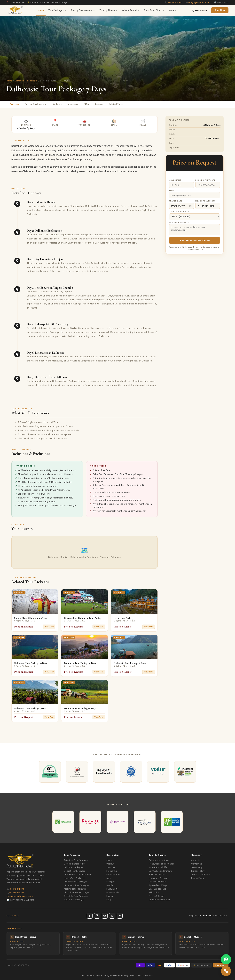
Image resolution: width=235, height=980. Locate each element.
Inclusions (73, 104)
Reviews (99, 104)
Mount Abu (112, 871)
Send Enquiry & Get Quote (195, 240)
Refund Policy (198, 878)
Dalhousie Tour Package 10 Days (31, 663)
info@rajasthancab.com (199, 2)
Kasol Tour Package (124, 618)
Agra (109, 878)
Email (172, 191)
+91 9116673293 (15, 893)
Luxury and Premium (158, 878)
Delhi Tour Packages (73, 867)
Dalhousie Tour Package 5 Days (30, 708)
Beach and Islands (157, 889)
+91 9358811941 (175, 2)
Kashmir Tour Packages (75, 889)
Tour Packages (57, 10)
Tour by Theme (108, 10)
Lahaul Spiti (112, 889)
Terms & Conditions (201, 875)
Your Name (175, 180)
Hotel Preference (179, 212)
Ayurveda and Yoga (158, 885)
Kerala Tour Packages (74, 900)
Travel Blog (197, 867)
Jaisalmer (111, 867)
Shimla (110, 885)
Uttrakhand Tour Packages (76, 885)
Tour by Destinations (83, 10)
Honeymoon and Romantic (162, 864)
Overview (14, 104)
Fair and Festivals (157, 882)
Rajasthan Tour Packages (76, 860)
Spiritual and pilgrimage (160, 871)
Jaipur (109, 860)
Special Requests (179, 222)
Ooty (109, 900)
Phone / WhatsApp (206, 180)
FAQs (86, 104)
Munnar (110, 896)
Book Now (220, 10)
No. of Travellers (205, 201)
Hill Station (154, 893)
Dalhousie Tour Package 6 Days (80, 708)
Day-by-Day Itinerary (35, 104)
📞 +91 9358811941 (200, 11)
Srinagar (110, 882)
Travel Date (176, 201)
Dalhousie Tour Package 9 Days (80, 663)
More (172, 10)
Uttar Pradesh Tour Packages (78, 875)
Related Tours (116, 104)
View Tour (49, 627)
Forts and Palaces (157, 875)
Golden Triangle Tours (74, 864)
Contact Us (197, 864)
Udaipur (110, 864)
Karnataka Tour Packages (76, 896)
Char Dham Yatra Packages (77, 893)
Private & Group (157, 896)
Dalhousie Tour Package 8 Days (130, 663)
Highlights (57, 104)
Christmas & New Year (159, 900)
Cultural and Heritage (159, 860)
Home (41, 10)
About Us (196, 860)
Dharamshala (113, 893)
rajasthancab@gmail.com (20, 896)
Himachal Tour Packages (75, 882)
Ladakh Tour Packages (74, 878)
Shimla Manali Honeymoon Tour (31, 618)
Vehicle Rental (131, 10)
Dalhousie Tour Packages (26, 81)
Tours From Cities (154, 10)
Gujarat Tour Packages (75, 871)
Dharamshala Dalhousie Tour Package (83, 618)
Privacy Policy (198, 871)
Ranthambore (113, 875)
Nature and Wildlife (158, 867)
